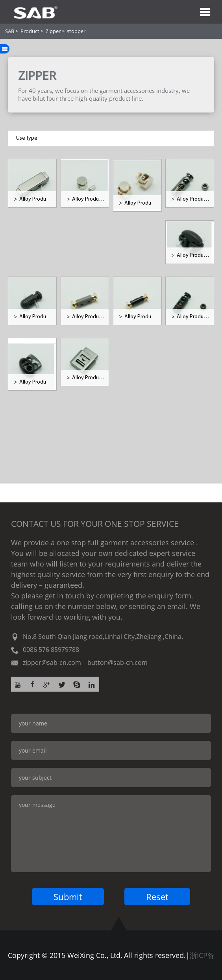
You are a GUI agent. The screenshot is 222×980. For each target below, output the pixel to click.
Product (30, 31)
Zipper (53, 31)
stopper (76, 31)
